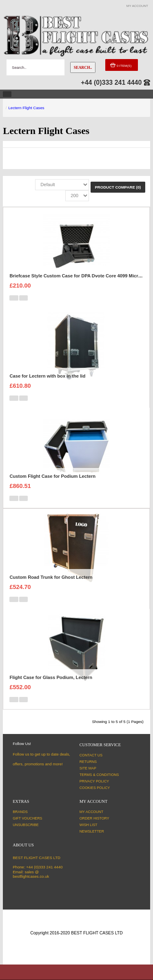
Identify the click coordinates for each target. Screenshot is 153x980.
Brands (20, 812)
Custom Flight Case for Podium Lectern (52, 476)
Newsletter (92, 831)
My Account (92, 812)
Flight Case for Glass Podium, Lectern (51, 677)
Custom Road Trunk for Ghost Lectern (51, 577)
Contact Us (91, 755)
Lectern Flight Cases (27, 108)
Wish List (89, 825)
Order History (94, 818)
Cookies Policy (95, 788)
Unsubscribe (26, 825)
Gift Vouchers (27, 818)
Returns (88, 762)
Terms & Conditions (99, 775)
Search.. (83, 67)
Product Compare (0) (118, 187)
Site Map (88, 768)
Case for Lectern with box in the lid (47, 376)
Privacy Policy (94, 781)
